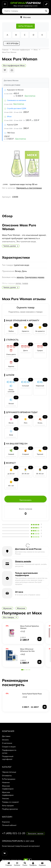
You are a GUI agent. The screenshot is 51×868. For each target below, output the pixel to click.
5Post (9, 116)
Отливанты (7, 775)
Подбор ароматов (10, 809)
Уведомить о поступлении (29, 188)
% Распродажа (9, 779)
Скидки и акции (9, 747)
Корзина (6, 822)
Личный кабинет (9, 825)
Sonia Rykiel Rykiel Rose (32, 694)
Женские (21, 608)
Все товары (10, 617)
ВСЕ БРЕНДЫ (13, 43)
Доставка (6, 736)
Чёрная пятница (9, 772)
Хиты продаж (8, 805)
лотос (18, 283)
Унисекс (6, 798)
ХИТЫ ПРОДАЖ (26, 26)
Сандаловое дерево (35, 277)
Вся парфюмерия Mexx (14, 66)
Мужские (7, 608)
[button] (22, 670)
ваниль (20, 277)
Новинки (6, 782)
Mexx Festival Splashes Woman (30, 627)
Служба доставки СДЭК (17, 108)
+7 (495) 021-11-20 (14, 833)
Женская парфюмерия (21, 50)
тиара (25, 283)
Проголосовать (26, 500)
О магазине (7, 743)
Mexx (36, 50)
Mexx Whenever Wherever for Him (27, 650)
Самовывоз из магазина (17, 100)
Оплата (5, 740)
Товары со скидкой (10, 802)
